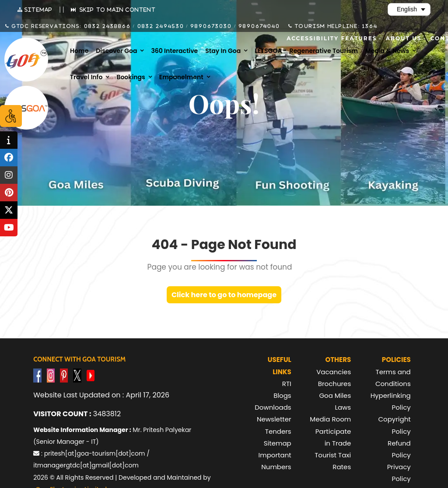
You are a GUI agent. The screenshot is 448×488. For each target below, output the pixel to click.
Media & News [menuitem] (387, 51)
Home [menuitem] (79, 51)
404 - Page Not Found (224, 245)
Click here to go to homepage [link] (224, 295)
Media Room (330, 419)
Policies (396, 360)
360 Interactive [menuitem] (174, 51)
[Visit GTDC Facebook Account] (37, 375)
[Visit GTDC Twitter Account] (77, 375)
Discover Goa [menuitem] (116, 51)
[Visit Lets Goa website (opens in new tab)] (26, 108)
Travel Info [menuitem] (86, 77)
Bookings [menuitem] (131, 77)
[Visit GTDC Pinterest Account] (64, 375)
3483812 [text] (77, 414)
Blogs (282, 395)
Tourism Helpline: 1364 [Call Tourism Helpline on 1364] (335, 26)
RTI (287, 384)
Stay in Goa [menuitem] (223, 51)
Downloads (273, 407)
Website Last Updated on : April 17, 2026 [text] (101, 395)
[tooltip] (9, 140)
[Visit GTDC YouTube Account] (91, 375)
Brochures (334, 384)
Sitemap (278, 443)
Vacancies (334, 372)
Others (338, 360)
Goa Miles (335, 395)
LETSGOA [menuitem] (268, 51)
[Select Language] (409, 9)
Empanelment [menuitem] (181, 77)
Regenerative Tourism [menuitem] (324, 51)
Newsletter (274, 419)
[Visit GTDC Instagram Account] (51, 375)
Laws (343, 407)
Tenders (278, 431)
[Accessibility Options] (11, 116)
